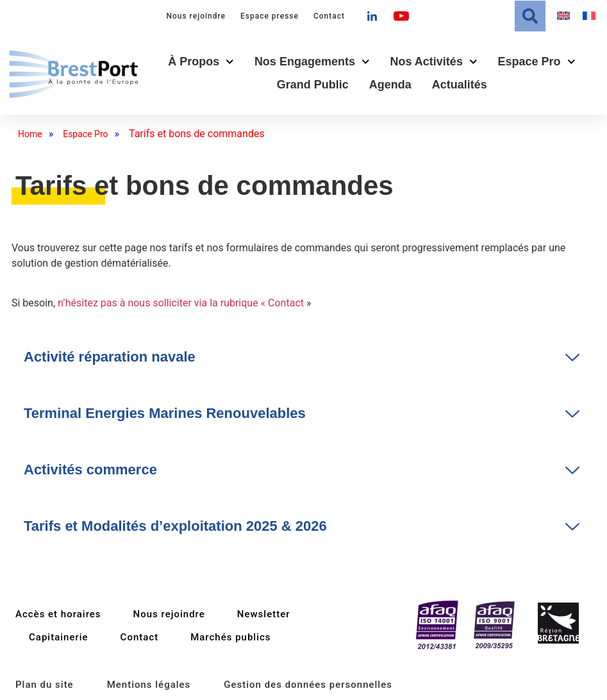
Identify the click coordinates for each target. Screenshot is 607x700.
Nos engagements (312, 62)
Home (30, 134)
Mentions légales (149, 685)
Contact (329, 16)
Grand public (313, 85)
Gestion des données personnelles (308, 685)
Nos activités (434, 62)
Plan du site (45, 685)
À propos (201, 62)
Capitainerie (59, 637)
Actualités (460, 85)
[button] (530, 16)
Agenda (390, 85)
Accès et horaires (58, 614)
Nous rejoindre (196, 16)
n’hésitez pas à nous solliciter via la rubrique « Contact (181, 303)
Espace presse (270, 16)
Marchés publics (230, 637)
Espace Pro (536, 62)
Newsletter (264, 614)
